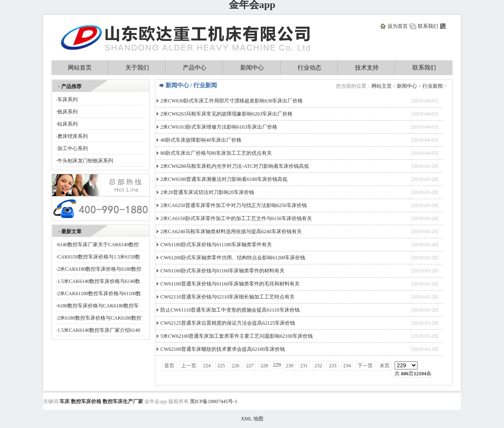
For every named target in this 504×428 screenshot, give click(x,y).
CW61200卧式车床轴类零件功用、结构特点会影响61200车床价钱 (233, 258)
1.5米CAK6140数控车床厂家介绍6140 (99, 330)
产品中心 (195, 68)
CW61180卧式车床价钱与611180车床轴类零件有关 (216, 245)
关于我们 (137, 68)
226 (236, 366)
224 (207, 366)
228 (264, 366)
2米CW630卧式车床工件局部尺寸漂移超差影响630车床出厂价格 (232, 101)
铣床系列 (68, 112)
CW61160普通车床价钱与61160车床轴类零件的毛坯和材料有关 (230, 284)
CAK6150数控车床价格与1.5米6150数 (99, 257)
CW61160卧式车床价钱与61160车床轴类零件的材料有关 (222, 271)
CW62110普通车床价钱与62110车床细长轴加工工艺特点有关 (228, 297)
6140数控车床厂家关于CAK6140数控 (98, 245)
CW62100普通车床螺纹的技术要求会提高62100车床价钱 (223, 349)
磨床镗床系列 (73, 136)
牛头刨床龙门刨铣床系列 (85, 161)
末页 (385, 366)
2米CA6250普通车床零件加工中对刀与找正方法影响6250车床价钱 (234, 205)
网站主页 (382, 86)
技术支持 (367, 68)
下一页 (365, 366)
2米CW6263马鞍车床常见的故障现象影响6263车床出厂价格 (226, 114)
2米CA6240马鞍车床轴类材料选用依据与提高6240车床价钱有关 (231, 231)
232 (318, 366)
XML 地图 (252, 419)
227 (250, 366)
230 (290, 366)
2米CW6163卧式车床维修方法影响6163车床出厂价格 (219, 127)
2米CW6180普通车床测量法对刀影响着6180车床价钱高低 (224, 179)
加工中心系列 (73, 148)
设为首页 (398, 26)
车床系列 (68, 100)
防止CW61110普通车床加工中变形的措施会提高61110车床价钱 (230, 310)
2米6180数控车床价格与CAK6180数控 (99, 318)
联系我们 (428, 26)
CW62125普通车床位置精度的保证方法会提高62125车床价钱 (228, 323)
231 (304, 366)
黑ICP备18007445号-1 (214, 401)
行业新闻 (433, 86)
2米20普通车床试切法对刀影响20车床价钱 (207, 192)
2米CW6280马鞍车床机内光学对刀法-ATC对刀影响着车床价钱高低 (235, 166)
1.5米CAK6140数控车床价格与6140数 (99, 281)
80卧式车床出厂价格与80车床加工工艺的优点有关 (216, 153)
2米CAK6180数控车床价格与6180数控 (99, 269)
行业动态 (309, 68)
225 (221, 366)
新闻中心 (252, 68)
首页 (169, 366)
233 (333, 366)
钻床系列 (68, 124)
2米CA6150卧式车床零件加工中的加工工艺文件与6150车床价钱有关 (236, 218)
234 (347, 366)
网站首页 (80, 68)
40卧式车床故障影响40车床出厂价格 (201, 140)
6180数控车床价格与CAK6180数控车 (98, 306)
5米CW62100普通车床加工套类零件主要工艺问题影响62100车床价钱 (237, 336)
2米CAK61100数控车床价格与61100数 (99, 293)
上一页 (189, 366)
